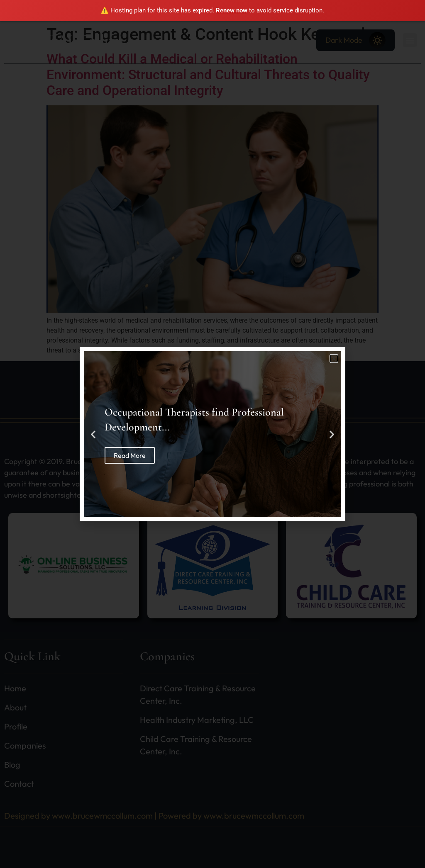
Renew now (232, 10)
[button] (334, 359)
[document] (212, 434)
